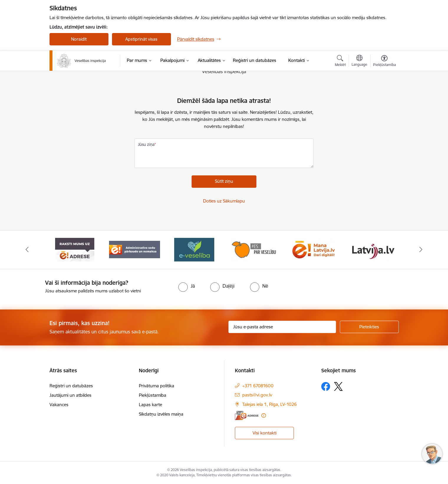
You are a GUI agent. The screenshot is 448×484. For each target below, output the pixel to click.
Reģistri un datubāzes (71, 386)
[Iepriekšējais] (27, 250)
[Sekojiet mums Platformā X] (338, 386)
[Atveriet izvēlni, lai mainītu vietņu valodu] (359, 61)
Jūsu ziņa (146, 144)
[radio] (187, 286)
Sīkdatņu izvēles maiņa (161, 414)
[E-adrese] (247, 415)
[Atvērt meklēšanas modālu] (340, 62)
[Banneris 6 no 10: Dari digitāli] (314, 249)
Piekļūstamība (153, 395)
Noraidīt (79, 39)
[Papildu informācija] (264, 415)
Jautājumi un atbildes (70, 395)
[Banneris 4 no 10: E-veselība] (194, 249)
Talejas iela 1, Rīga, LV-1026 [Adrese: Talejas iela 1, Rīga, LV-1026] (270, 404)
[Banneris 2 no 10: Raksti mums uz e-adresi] (75, 249)
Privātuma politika (157, 386)
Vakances (59, 405)
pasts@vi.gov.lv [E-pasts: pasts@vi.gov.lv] (257, 395)
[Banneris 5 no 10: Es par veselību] (254, 249)
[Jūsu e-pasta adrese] (282, 327)
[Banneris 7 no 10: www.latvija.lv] (373, 249)
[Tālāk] (421, 250)
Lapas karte (150, 405)
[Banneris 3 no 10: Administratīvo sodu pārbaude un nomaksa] (135, 249)
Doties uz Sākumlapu (224, 201)
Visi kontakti (265, 433)
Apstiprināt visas (141, 39)
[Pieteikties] (369, 327)
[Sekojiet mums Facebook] (326, 386)
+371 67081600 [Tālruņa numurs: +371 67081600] (258, 386)
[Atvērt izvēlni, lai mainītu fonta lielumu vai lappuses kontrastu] (384, 62)
